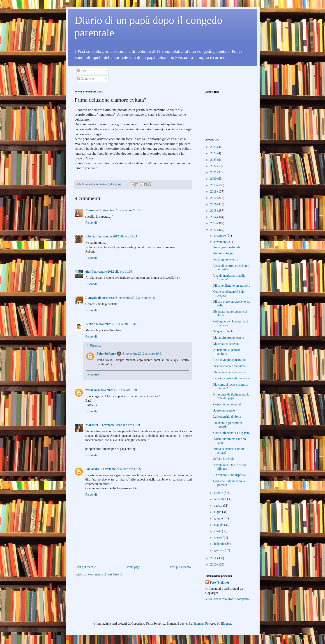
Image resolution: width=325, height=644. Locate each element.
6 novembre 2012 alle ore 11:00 (112, 272)
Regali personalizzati (226, 247)
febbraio (220, 544)
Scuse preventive (224, 411)
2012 (214, 230)
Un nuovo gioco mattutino (230, 360)
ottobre (219, 493)
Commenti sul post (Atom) (105, 574)
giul (88, 272)
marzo (218, 537)
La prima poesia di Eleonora (231, 378)
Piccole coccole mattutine (229, 366)
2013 (214, 223)
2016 (214, 204)
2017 (214, 198)
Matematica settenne (226, 344)
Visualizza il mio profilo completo (227, 599)
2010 (214, 565)
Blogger (226, 624)
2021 (214, 172)
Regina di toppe (223, 253)
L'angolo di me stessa (100, 298)
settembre (221, 499)
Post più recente (86, 567)
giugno (219, 518)
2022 (214, 166)
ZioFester (92, 425)
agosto (219, 506)
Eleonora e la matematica (229, 372)
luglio (218, 512)
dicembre (220, 236)
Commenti (86, 79)
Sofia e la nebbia (224, 459)
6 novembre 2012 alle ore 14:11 (136, 298)
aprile (218, 531)
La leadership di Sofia (227, 417)
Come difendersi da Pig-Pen (231, 433)
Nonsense (92, 210)
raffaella (91, 390)
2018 (214, 192)
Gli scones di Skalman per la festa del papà (231, 396)
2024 (214, 153)
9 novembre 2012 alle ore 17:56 (121, 469)
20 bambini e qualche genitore (227, 352)
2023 (214, 160)
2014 (214, 217)
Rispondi (91, 223)
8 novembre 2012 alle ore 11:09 (120, 425)
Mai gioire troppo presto (228, 338)
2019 (214, 185)
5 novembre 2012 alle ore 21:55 (120, 210)
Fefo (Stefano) (106, 354)
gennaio (219, 550)
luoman (199, 624)
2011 (214, 558)
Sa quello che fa (223, 331)
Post (82, 71)
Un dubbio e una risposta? (230, 475)
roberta (91, 236)
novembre (221, 242)
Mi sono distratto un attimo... (232, 286)
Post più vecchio (180, 567)
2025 (214, 147)
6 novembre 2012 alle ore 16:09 (118, 390)
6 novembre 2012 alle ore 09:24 (117, 236)
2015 (214, 211)
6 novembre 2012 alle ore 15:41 (116, 324)
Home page (133, 567)
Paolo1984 (92, 469)
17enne (90, 324)
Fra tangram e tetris (225, 259)
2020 (214, 179)
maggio (219, 525)
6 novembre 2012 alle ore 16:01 (143, 354)
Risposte (96, 346)
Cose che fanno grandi (227, 404)
